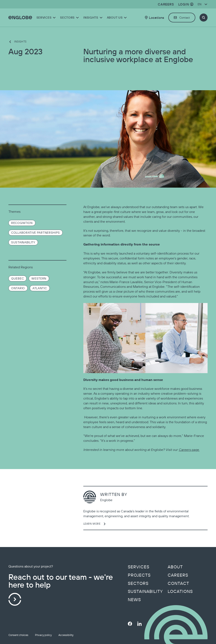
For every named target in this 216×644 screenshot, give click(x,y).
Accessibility (66, 635)
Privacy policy (43, 635)
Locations (180, 591)
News (134, 600)
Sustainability (145, 591)
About (175, 567)
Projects (139, 575)
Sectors (138, 583)
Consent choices (18, 635)
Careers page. (189, 450)
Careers (178, 575)
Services (139, 567)
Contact (178, 583)
